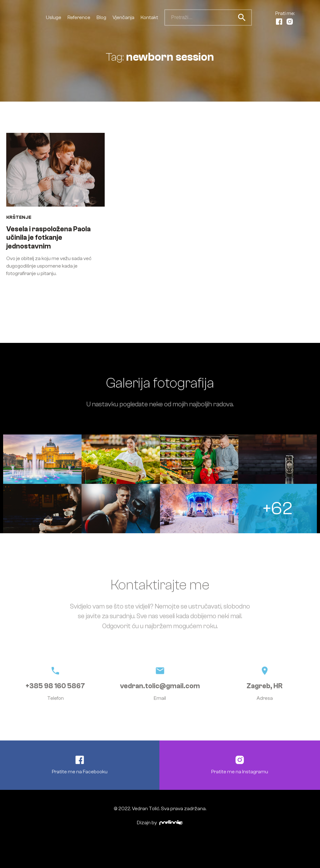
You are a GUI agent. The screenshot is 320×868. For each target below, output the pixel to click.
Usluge (54, 18)
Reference (79, 18)
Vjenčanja (123, 18)
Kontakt (149, 18)
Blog (101, 18)
